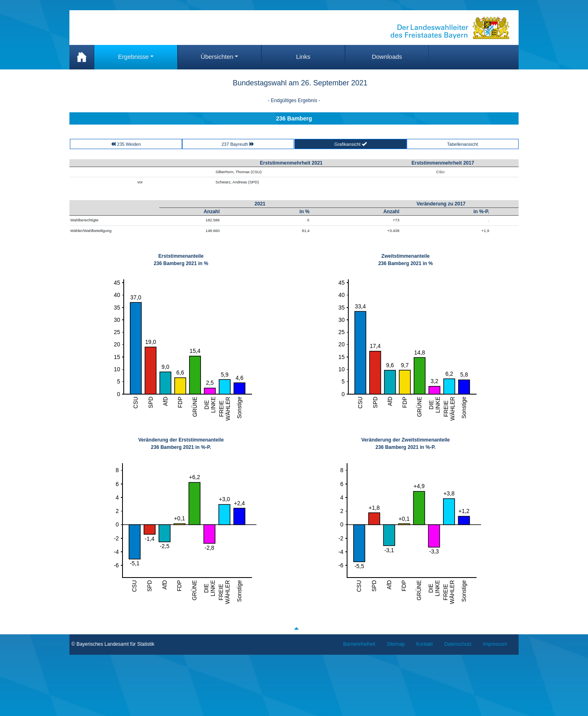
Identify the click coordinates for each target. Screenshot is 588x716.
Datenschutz (458, 644)
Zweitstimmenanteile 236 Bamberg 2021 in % (405, 260)
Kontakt (424, 644)
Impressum (495, 644)
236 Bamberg (294, 118)
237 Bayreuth (238, 144)
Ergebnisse (133, 57)
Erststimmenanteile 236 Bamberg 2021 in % (181, 260)
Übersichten (217, 57)
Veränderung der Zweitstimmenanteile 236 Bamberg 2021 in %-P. (406, 444)
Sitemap (396, 644)
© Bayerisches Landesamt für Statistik (113, 644)
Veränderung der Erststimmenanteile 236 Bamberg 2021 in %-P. (181, 444)
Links (303, 57)
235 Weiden (126, 144)
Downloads (387, 57)
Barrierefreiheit (360, 644)
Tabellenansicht (463, 144)
